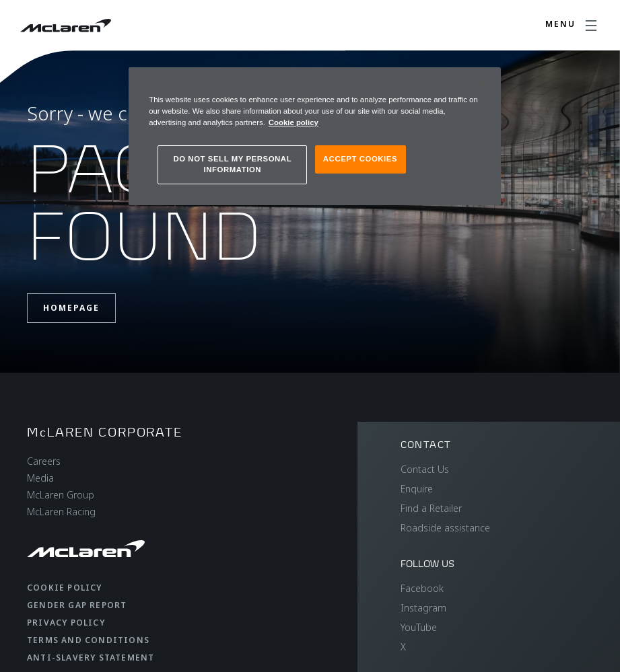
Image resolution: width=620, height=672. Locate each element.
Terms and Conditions (88, 640)
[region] (315, 136)
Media (40, 478)
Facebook (422, 588)
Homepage (71, 308)
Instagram (423, 608)
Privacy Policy (66, 623)
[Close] (482, 83)
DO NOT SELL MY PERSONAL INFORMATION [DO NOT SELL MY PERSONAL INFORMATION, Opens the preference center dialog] (232, 164)
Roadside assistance (445, 528)
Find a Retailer (431, 508)
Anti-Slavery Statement (91, 658)
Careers (44, 461)
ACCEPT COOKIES (360, 159)
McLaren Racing (61, 512)
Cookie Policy (65, 588)
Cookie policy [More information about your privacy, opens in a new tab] (294, 122)
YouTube (419, 627)
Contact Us (425, 469)
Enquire (417, 489)
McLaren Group (61, 495)
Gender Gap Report (77, 605)
